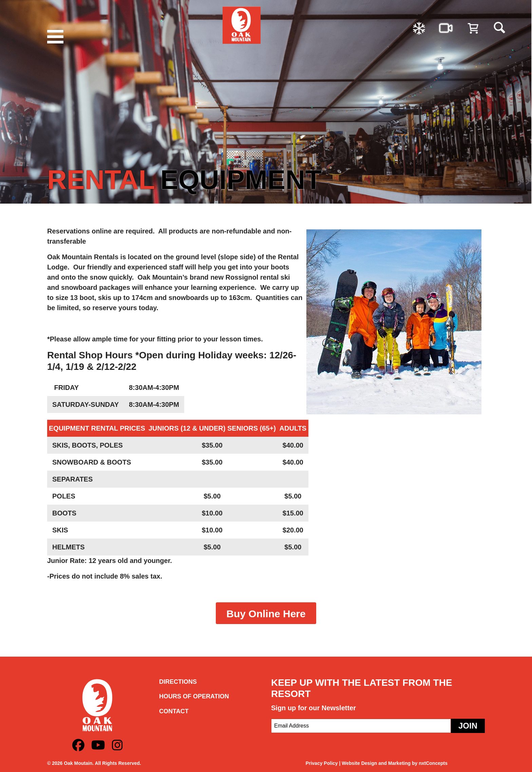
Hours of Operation (194, 696)
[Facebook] (78, 745)
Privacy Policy (322, 763)
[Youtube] (98, 745)
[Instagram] (117, 745)
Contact (174, 711)
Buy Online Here (266, 614)
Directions (178, 682)
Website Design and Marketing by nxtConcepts (395, 763)
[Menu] (57, 37)
